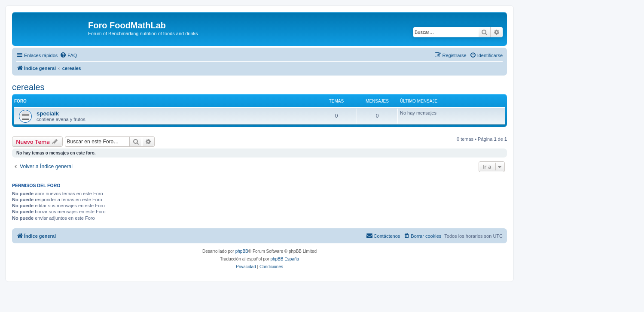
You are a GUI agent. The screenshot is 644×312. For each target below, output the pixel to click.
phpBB (242, 251)
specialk (48, 114)
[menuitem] (68, 55)
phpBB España (285, 259)
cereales (28, 87)
